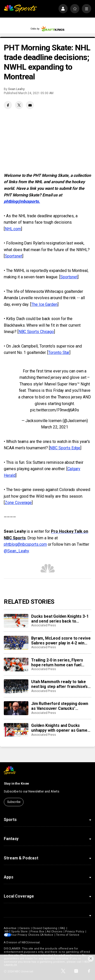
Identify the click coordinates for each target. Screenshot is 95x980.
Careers (24, 928)
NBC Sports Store (16, 932)
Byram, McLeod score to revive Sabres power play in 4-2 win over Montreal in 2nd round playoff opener (61, 641)
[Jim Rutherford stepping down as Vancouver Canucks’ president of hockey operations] (16, 708)
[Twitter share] (19, 105)
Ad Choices (55, 932)
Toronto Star (59, 352)
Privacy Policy (75, 932)
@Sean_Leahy (16, 551)
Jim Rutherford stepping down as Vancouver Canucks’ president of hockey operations (61, 706)
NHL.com (13, 229)
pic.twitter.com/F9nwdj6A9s (55, 410)
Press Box (37, 932)
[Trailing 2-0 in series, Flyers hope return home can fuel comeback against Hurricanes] (16, 665)
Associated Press (44, 625)
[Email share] (30, 105)
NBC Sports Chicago (36, 332)
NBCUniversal (31, 942)
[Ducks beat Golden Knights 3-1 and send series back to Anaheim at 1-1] (16, 621)
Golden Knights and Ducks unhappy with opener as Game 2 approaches (61, 728)
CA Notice (48, 935)
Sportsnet (13, 256)
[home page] (20, 9)
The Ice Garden (44, 304)
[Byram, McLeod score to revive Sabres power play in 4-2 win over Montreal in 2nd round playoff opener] (16, 643)
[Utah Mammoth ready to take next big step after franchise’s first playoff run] (16, 686)
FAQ (63, 928)
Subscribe (14, 802)
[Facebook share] (8, 105)
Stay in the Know (16, 783)
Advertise (10, 928)
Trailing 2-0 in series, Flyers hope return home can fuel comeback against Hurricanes (59, 662)
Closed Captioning (45, 928)
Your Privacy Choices (26, 935)
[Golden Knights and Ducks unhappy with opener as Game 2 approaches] (16, 730)
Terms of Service (69, 935)
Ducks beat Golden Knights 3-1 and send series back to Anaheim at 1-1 (60, 619)
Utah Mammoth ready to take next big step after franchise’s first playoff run (59, 684)
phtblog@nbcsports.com (25, 544)
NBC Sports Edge (65, 448)
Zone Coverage (18, 503)
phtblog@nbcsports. (22, 201)
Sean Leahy (16, 89)
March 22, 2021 (55, 427)
